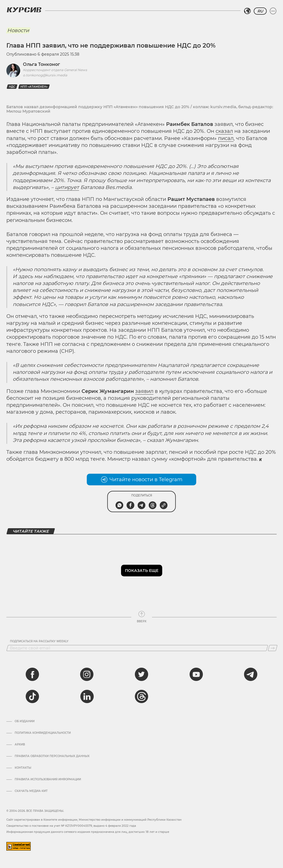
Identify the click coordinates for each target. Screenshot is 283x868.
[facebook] (32, 674)
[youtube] (196, 674)
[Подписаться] (273, 648)
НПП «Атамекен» (34, 87)
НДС (12, 87)
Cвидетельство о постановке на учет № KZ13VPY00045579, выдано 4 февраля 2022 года (71, 826)
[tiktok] (32, 696)
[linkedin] (87, 696)
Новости (18, 30)
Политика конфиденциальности (43, 733)
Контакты (23, 768)
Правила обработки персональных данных (52, 756)
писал (226, 138)
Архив (20, 745)
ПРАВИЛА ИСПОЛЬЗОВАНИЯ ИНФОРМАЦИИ (48, 779)
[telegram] (251, 674)
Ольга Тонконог (41, 64)
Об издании (25, 721)
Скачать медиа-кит (31, 791)
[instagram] (87, 674)
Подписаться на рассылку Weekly (39, 641)
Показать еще (142, 571)
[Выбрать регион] (247, 11)
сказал (224, 131)
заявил (144, 391)
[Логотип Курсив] (24, 10)
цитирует (67, 187)
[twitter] (141, 674)
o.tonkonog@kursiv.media (45, 75)
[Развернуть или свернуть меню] (273, 11)
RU (260, 11)
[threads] (141, 696)
